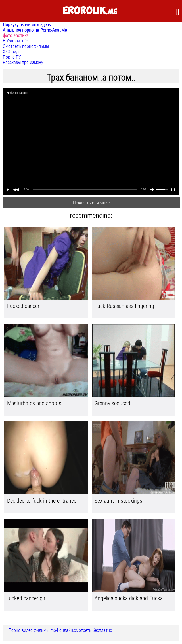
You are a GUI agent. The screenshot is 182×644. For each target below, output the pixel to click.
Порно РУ (12, 57)
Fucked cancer (23, 306)
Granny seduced (112, 403)
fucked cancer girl (27, 598)
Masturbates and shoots (34, 403)
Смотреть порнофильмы (26, 46)
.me (90, 11)
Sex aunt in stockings (118, 501)
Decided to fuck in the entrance (42, 501)
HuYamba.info (15, 41)
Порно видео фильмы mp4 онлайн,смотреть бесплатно (60, 630)
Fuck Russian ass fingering (124, 306)
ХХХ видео (13, 52)
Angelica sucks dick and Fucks (129, 598)
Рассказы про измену (23, 62)
